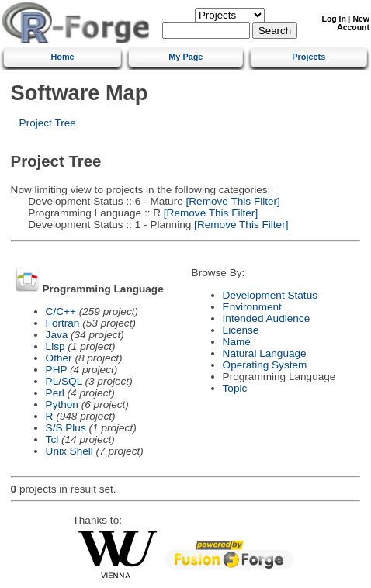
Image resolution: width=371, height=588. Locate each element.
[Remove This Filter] (232, 201)
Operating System (265, 365)
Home (62, 57)
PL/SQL (64, 381)
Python (62, 405)
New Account (353, 23)
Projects (309, 57)
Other (59, 358)
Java (57, 335)
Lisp (55, 346)
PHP (57, 370)
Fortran (63, 323)
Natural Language (265, 353)
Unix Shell (69, 451)
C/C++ (61, 311)
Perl (55, 393)
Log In (334, 19)
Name (237, 342)
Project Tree (48, 123)
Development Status (270, 295)
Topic (235, 388)
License (241, 330)
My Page (185, 57)
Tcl (52, 439)
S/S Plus (66, 428)
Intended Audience (267, 318)
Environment (252, 307)
